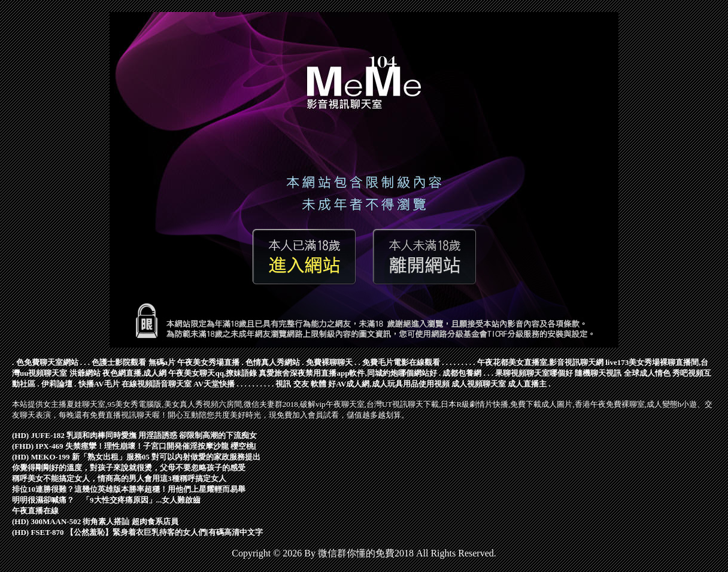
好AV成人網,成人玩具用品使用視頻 (389, 384)
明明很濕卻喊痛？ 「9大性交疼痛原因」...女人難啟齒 (106, 500)
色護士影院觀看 (119, 362)
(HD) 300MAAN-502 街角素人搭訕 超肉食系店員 (95, 521)
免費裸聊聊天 (329, 362)
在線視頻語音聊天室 (157, 384)
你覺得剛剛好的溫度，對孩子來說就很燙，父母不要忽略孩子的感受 (129, 468)
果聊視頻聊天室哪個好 (534, 373)
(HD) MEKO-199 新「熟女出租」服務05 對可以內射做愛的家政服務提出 (136, 457)
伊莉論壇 (57, 384)
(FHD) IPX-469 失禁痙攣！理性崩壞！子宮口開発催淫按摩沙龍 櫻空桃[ (134, 446)
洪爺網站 (85, 373)
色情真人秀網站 (273, 362)
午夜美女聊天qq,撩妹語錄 (213, 373)
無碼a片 (162, 362)
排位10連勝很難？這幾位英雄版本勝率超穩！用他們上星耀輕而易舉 (129, 489)
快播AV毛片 (99, 384)
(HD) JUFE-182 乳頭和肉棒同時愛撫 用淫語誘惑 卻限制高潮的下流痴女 (135, 435)
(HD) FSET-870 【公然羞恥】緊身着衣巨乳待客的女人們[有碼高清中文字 (137, 532)
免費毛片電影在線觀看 (401, 362)
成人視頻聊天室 (479, 384)
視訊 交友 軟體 (301, 384)
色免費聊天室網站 (47, 362)
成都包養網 (462, 373)
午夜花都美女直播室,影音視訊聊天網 (540, 362)
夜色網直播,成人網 (134, 373)
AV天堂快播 (214, 384)
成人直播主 (527, 384)
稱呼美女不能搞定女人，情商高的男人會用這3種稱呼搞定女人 (119, 478)
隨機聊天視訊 (598, 373)
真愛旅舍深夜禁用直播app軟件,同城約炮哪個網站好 (348, 373)
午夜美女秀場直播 (208, 362)
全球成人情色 (647, 373)
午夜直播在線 (35, 511)
